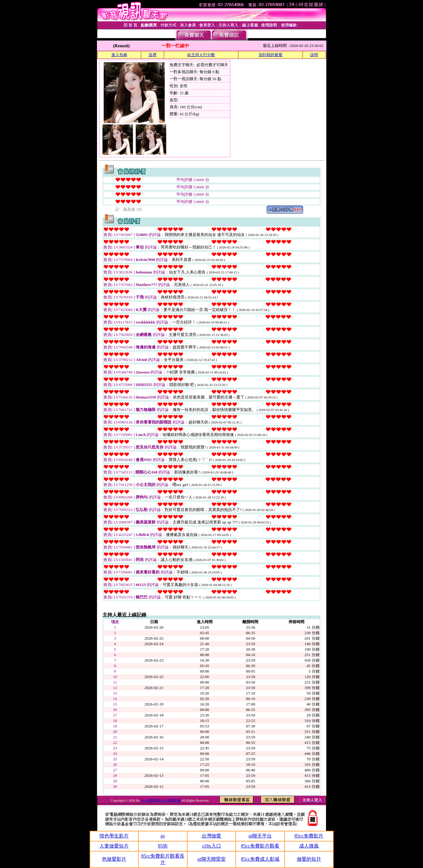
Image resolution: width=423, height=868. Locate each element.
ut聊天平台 (260, 836)
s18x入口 (211, 846)
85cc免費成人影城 (260, 859)
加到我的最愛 (271, 55)
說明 (314, 55)
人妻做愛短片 (114, 846)
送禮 (152, 55)
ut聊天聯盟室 (211, 859)
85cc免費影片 (309, 836)
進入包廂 (119, 55)
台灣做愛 (211, 836)
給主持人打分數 (201, 55)
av (163, 836)
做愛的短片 (309, 859)
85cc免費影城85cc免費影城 (161, 800)
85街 (163, 846)
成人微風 (309, 846)
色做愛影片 (114, 859)
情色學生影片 (114, 836)
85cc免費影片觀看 (260, 846)
